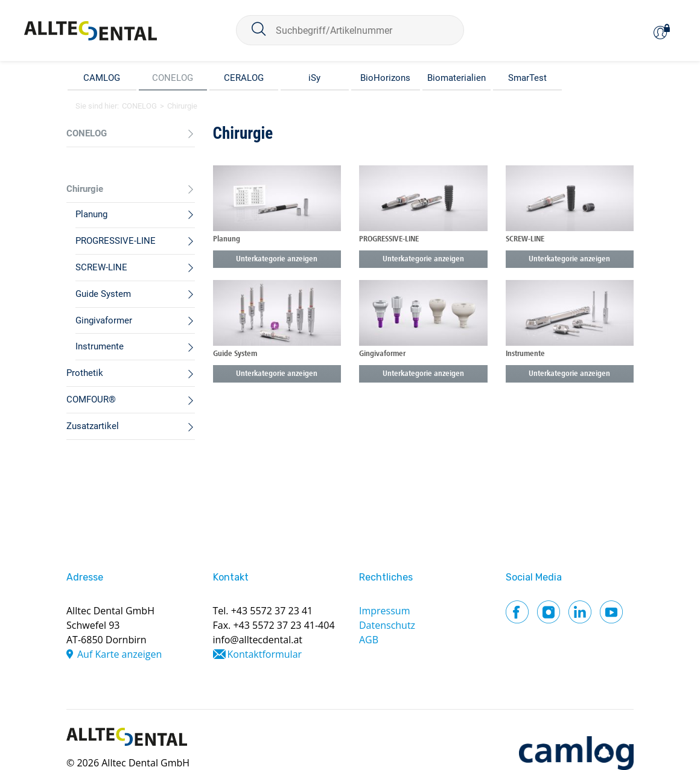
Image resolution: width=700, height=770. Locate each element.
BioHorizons (385, 78)
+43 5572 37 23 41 (272, 611)
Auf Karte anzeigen (119, 654)
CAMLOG (102, 78)
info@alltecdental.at (258, 640)
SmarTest (527, 78)
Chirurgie (182, 106)
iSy (314, 78)
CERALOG (244, 78)
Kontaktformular (265, 654)
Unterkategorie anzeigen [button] (277, 259)
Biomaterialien (457, 78)
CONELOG (173, 78)
